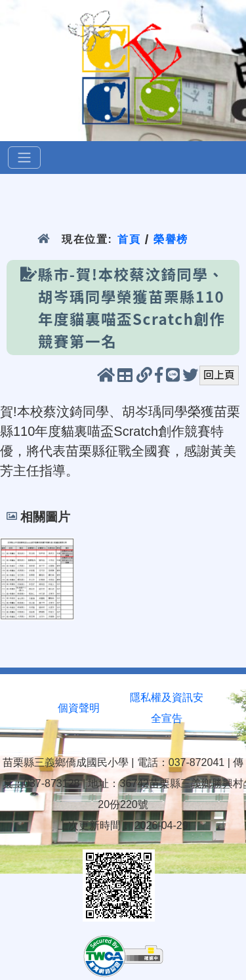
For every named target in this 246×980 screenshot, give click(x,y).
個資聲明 (79, 708)
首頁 (129, 239)
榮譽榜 (171, 239)
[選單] (24, 158)
